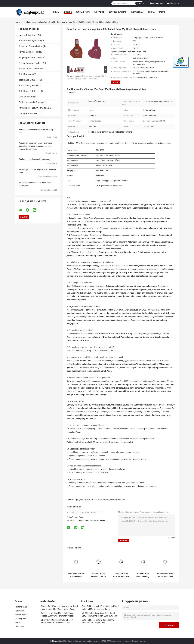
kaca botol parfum (40, 22)
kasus (162, 12)
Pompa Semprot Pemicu (30, 52)
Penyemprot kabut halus (30, 57)
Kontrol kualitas (117, 12)
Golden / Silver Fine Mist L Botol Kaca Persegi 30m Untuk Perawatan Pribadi (98, 575)
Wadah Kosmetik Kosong (31, 102)
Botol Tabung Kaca (28, 85)
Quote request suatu (157, 3)
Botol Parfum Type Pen (30, 41)
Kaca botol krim (26, 97)
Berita (151, 12)
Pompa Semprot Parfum (30, 63)
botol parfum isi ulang (102, 500)
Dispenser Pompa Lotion (31, 46)
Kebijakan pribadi (57, 641)
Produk (68, 12)
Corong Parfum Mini (28, 114)
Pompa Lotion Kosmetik (30, 69)
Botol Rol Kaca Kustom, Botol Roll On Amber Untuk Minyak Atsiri (98, 621)
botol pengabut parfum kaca (83, 500)
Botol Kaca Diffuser (28, 80)
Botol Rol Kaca (26, 74)
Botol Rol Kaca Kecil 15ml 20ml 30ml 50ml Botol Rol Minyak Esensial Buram (100, 608)
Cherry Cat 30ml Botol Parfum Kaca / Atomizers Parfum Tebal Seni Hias (121, 575)
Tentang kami (83, 12)
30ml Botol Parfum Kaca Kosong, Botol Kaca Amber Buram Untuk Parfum (76, 575)
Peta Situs (20, 627)
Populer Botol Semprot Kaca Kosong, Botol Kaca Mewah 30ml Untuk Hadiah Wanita (59, 608)
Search (139, 3)
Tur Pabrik (99, 12)
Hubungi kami (137, 12)
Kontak (116, 82)
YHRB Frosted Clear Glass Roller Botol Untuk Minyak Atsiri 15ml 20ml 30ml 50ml (100, 614)
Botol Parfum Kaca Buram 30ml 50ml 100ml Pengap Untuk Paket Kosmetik (165, 575)
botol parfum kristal (118, 500)
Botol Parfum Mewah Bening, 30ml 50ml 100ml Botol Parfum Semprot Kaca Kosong (143, 575)
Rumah (57, 12)
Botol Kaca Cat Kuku (28, 91)
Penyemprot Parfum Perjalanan (34, 108)
